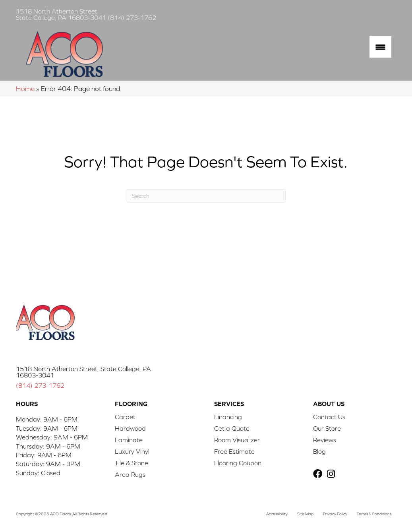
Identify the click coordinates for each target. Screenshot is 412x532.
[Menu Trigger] (380, 47)
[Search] (206, 196)
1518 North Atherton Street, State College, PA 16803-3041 (83, 372)
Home (25, 89)
